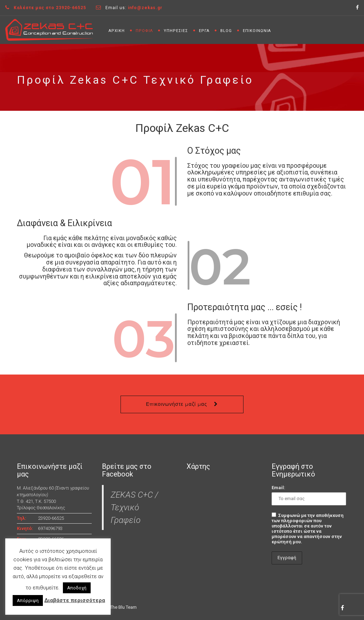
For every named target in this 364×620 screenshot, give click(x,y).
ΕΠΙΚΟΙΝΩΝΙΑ (257, 31)
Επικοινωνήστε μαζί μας (177, 404)
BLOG (226, 31)
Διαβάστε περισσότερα (75, 600)
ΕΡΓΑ (204, 31)
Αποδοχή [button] (77, 588)
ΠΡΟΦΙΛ (144, 31)
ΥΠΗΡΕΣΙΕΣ (176, 31)
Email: (278, 488)
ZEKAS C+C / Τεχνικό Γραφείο (134, 507)
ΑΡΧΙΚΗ (117, 31)
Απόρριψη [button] (28, 600)
